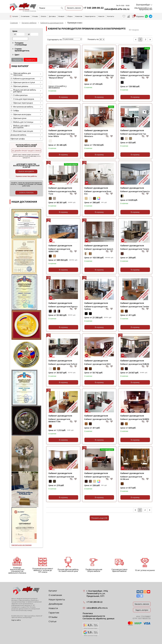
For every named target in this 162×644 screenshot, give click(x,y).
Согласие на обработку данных (99, 619)
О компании (25, 16)
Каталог (53, 591)
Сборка (70, 16)
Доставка (52, 16)
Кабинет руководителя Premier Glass (135, 77)
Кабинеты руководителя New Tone (62, 193)
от (15, 34)
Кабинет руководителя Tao (133, 134)
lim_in (102, 39)
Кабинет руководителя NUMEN (135, 419)
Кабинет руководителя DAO (98, 364)
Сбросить (17, 60)
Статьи (52, 621)
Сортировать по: (55, 40)
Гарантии (54, 613)
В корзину (63, 97)
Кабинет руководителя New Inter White (62, 135)
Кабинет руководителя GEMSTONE (59, 250)
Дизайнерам (55, 604)
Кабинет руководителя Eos (97, 477)
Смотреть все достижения (22, 545)
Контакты (111, 16)
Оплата (43, 16)
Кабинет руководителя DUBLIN (135, 364)
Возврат (61, 16)
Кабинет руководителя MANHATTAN (59, 420)
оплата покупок (26, 193)
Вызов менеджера (26, 171)
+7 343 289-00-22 (94, 8)
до (29, 34)
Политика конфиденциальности (94, 615)
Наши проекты (90, 16)
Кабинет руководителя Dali (61, 477)
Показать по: (93, 39)
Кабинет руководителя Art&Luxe (131, 478)
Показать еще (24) (99, 518)
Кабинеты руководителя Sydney (96, 308)
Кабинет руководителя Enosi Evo (98, 193)
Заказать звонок (142, 604)
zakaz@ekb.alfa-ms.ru (117, 9)
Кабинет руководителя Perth (98, 419)
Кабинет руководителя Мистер (99, 75)
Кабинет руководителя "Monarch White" (59, 77)
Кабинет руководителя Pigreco (63, 306)
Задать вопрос (142, 610)
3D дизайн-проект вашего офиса (26, 151)
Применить (30, 60)
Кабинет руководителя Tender (135, 306)
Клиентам (79, 16)
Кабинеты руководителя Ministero (96, 135)
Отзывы (35, 16)
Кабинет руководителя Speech (99, 249)
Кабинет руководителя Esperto (135, 191)
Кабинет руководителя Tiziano (135, 249)
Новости (101, 16)
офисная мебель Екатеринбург (22, 617)
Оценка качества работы (26, 176)
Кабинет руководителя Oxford (63, 364)
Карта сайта (16, 620)
